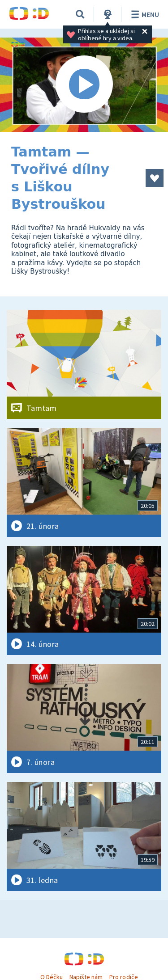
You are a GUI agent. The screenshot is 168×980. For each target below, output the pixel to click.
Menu (144, 14)
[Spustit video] (84, 85)
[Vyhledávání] (80, 14)
